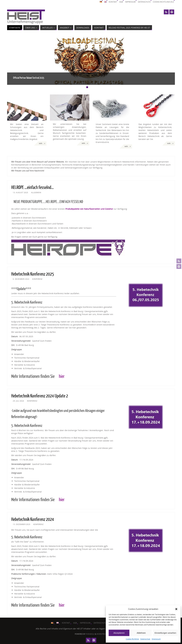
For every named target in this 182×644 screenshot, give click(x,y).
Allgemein (36, 192)
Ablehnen (141, 633)
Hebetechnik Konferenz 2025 (33, 274)
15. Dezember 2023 (22, 524)
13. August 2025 (20, 192)
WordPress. (102, 634)
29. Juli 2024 (18, 401)
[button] (176, 609)
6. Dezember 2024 (21, 279)
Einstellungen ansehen (165, 633)
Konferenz (37, 279)
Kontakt (113, 2)
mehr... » (42, 143)
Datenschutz (145, 639)
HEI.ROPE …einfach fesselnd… (32, 187)
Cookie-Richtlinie (132, 639)
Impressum (156, 639)
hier (62, 376)
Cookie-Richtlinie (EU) (163, 2)
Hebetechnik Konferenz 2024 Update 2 (40, 396)
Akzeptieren (119, 633)
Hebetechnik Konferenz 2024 (33, 519)
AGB (121, 2)
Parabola (90, 634)
